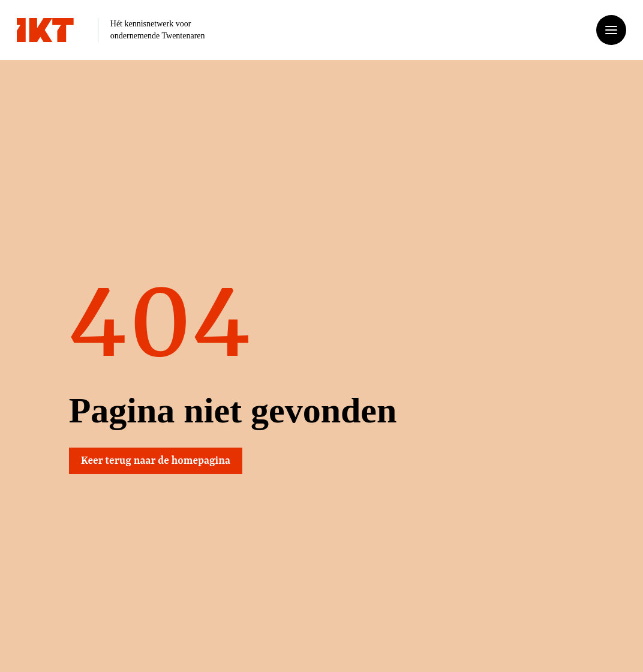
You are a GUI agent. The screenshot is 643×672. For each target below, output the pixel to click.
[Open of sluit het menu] (611, 30)
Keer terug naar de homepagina (157, 461)
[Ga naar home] (45, 30)
